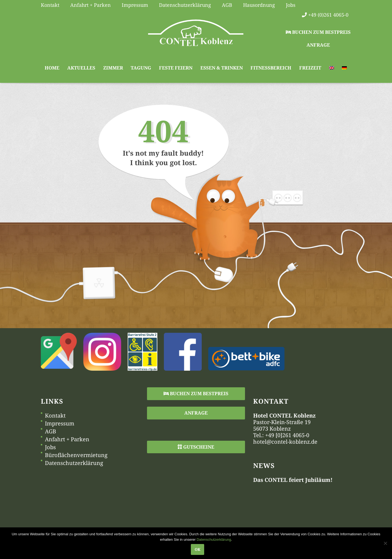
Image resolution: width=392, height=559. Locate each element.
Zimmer (113, 68)
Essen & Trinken (222, 68)
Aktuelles (81, 68)
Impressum (60, 424)
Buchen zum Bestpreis (318, 32)
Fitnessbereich (271, 68)
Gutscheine (196, 447)
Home (52, 68)
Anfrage (318, 45)
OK (197, 549)
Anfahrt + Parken (67, 439)
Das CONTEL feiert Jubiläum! (293, 480)
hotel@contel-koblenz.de (285, 442)
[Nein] (385, 543)
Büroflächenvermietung (76, 455)
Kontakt (55, 416)
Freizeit (310, 68)
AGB (50, 431)
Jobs (50, 447)
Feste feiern (176, 68)
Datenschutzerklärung (74, 463)
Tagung (141, 68)
